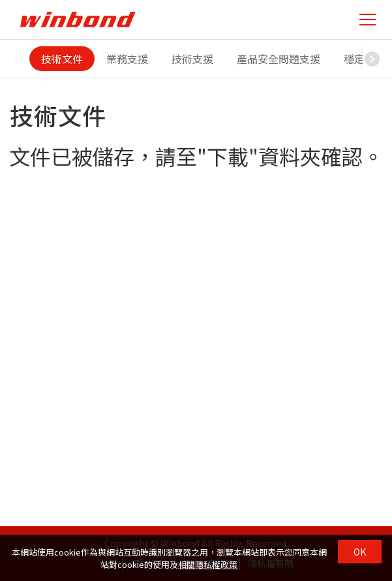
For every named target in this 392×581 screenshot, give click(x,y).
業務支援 (127, 59)
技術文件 (62, 59)
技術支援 (192, 59)
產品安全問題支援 (279, 59)
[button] (372, 59)
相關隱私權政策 (208, 564)
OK (360, 552)
